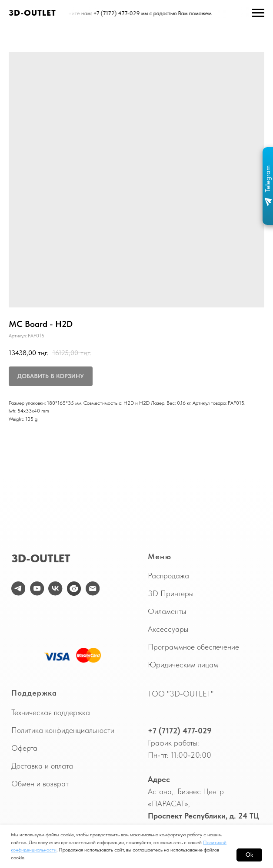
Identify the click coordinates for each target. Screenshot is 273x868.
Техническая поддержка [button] (51, 713)
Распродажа (168, 576)
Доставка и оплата (42, 766)
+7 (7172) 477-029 (180, 731)
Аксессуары (168, 629)
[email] (93, 588)
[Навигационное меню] (258, 13)
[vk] (55, 588)
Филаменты (167, 611)
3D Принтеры (171, 594)
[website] (74, 588)
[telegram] (18, 588)
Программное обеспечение (193, 647)
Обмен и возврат (40, 784)
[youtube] (37, 588)
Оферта (24, 748)
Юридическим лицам (183, 665)
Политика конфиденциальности (63, 730)
